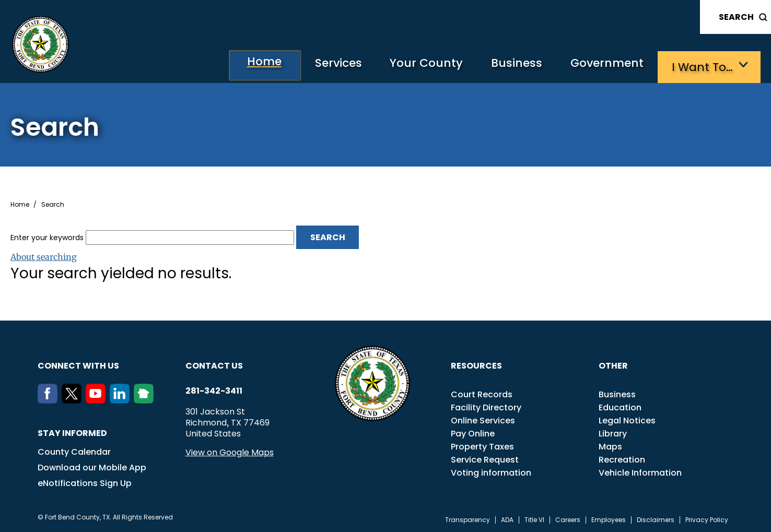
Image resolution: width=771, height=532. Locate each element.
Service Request (485, 458)
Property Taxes (482, 445)
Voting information (491, 471)
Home (245, 65)
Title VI (534, 518)
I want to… (703, 66)
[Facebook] (50, 399)
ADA (507, 518)
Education (620, 406)
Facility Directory (486, 406)
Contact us (214, 364)
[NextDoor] (146, 399)
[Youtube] (98, 399)
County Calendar (74, 450)
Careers (568, 518)
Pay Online (473, 432)
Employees (609, 518)
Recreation (622, 458)
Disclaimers (656, 518)
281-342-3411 (214, 389)
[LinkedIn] (122, 399)
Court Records (482, 393)
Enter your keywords (47, 235)
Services (324, 66)
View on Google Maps (230, 451)
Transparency (468, 518)
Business (510, 66)
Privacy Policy (707, 518)
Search (736, 17)
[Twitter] (74, 399)
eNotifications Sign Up (85, 482)
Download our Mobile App (92, 466)
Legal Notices (627, 419)
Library (613, 432)
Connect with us (78, 364)
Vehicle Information (640, 471)
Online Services (483, 419)
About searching (44, 255)
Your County (416, 66)
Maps (610, 445)
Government (604, 66)
